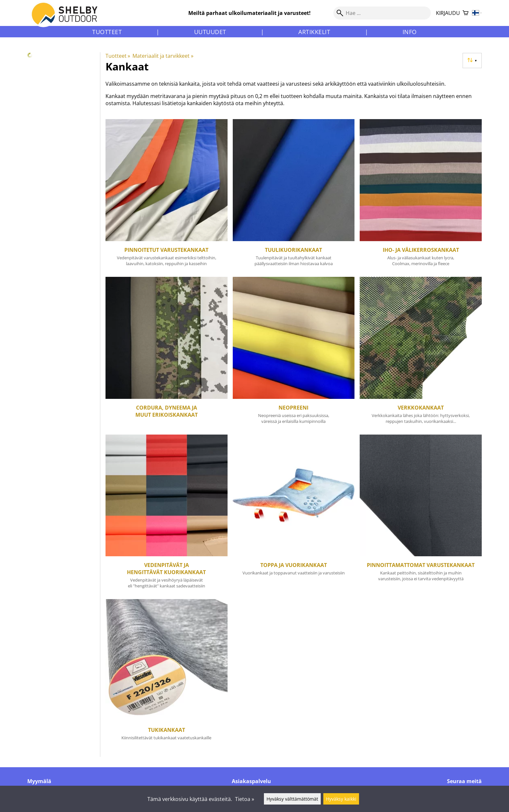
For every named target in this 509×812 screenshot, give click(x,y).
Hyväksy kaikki (341, 799)
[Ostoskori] (466, 13)
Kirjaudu (448, 13)
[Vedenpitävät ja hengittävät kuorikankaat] (167, 514)
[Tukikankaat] (167, 674)
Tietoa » (245, 799)
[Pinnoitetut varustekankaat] (167, 195)
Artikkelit (314, 32)
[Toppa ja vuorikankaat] (294, 514)
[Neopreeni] (294, 353)
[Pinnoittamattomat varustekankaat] (421, 514)
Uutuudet (210, 32)
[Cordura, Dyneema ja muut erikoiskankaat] (167, 353)
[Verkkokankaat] (421, 353)
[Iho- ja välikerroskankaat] (421, 195)
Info (410, 32)
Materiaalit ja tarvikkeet (163, 56)
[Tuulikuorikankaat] (294, 195)
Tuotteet (107, 32)
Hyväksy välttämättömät (292, 799)
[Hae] (382, 13)
